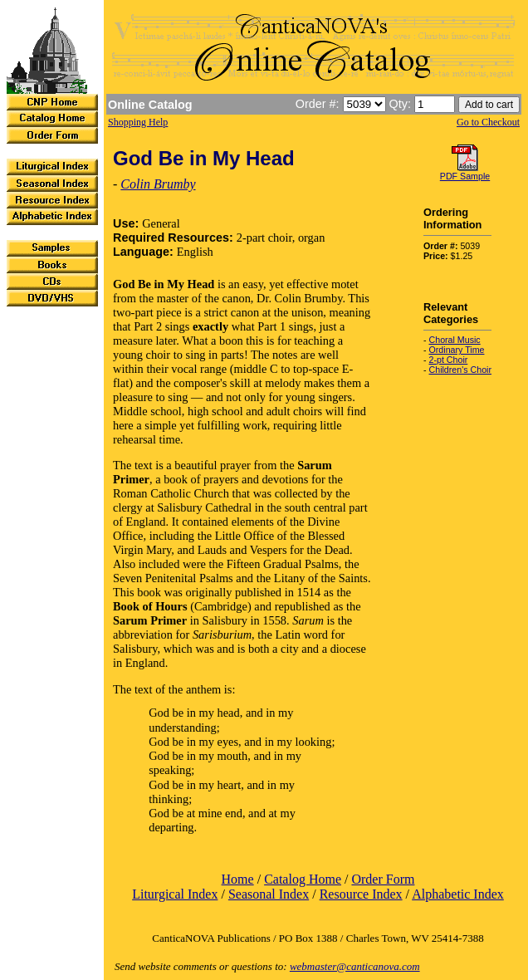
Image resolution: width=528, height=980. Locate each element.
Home (238, 879)
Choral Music (455, 340)
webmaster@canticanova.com (355, 966)
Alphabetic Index (458, 894)
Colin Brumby (158, 184)
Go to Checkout (488, 122)
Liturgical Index (175, 894)
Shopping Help (138, 122)
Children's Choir (460, 370)
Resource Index (361, 894)
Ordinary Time (457, 350)
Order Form (383, 879)
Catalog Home (303, 879)
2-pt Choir (449, 360)
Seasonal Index (269, 894)
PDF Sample (465, 176)
